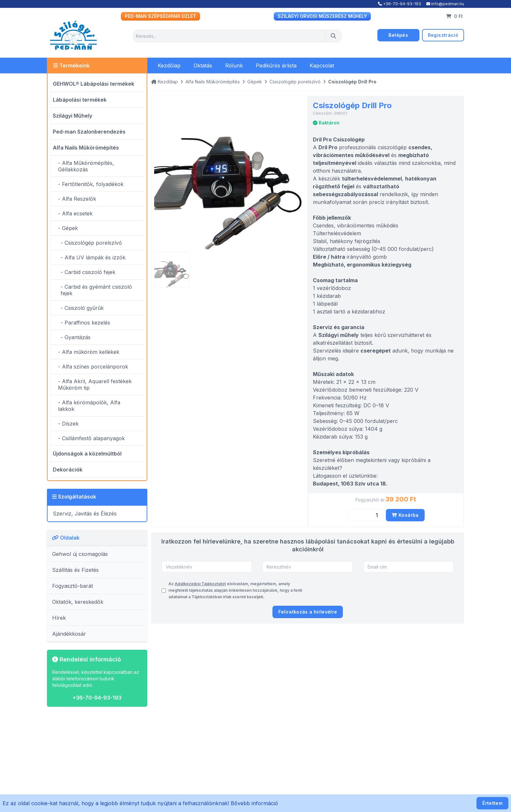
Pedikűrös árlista (276, 65)
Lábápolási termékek (80, 100)
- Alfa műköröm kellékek (89, 352)
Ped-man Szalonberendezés (89, 132)
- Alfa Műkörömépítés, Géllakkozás (86, 166)
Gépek (255, 82)
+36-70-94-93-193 (400, 4)
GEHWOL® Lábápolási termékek (94, 84)
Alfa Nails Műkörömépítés (86, 148)
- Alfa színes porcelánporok (93, 367)
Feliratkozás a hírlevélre (308, 612)
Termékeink (72, 65)
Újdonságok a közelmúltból (87, 454)
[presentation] (404, 590)
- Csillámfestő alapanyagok (91, 438)
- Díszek (68, 424)
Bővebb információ (254, 803)
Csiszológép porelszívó (295, 82)
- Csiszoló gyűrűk (82, 308)
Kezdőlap (169, 65)
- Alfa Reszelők (77, 199)
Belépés (398, 35)
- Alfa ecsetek (75, 213)
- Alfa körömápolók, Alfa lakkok (89, 406)
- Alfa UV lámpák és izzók (93, 257)
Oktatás (203, 65)
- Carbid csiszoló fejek (88, 272)
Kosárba (405, 515)
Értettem (492, 803)
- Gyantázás (76, 337)
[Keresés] (333, 36)
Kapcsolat (322, 65)
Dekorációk (68, 470)
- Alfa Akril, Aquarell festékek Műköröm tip (95, 384)
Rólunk (234, 65)
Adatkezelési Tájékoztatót (200, 584)
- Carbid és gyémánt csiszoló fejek (96, 290)
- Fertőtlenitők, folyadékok (91, 184)
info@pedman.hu (445, 4)
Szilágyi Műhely (73, 116)
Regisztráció (443, 35)
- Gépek (68, 228)
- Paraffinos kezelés (85, 323)
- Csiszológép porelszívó (91, 243)
